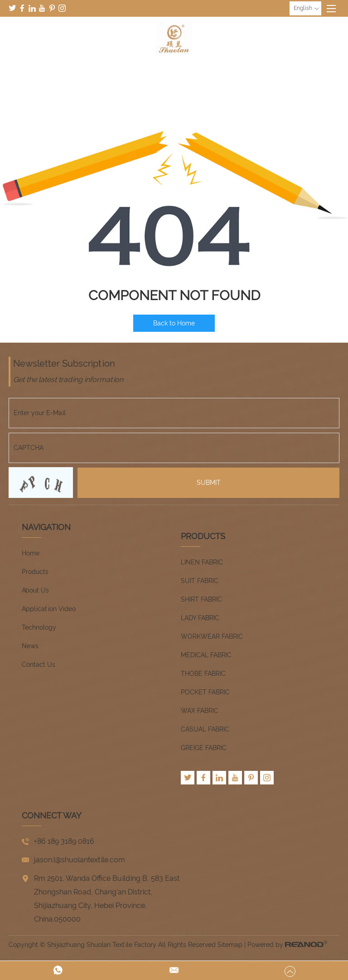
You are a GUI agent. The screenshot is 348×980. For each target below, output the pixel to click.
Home (31, 553)
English (306, 9)
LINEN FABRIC (202, 562)
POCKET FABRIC (205, 692)
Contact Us (39, 664)
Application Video (49, 609)
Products (35, 572)
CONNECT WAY (52, 815)
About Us (35, 590)
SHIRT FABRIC (201, 599)
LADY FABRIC (200, 618)
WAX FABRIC (200, 711)
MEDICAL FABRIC (206, 655)
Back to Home (174, 323)
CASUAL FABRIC (205, 729)
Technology (39, 627)
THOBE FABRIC (203, 674)
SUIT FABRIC (200, 581)
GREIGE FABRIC (204, 748)
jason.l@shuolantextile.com (80, 860)
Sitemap (230, 945)
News (30, 646)
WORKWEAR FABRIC (212, 636)
